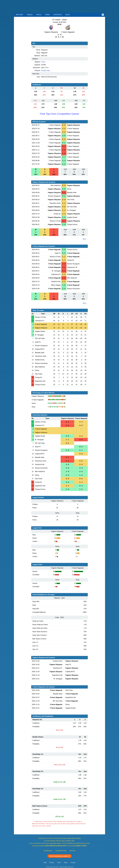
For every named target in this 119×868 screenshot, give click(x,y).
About (66, 863)
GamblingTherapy (61, 851)
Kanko (43, 62)
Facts (39, 15)
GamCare (72, 851)
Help (45, 863)
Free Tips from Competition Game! (59, 114)
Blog (68, 15)
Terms (59, 863)
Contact (73, 863)
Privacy (52, 863)
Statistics (58, 15)
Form (47, 15)
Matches (19, 15)
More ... (85, 239)
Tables (30, 15)
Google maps (46, 70)
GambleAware (48, 851)
